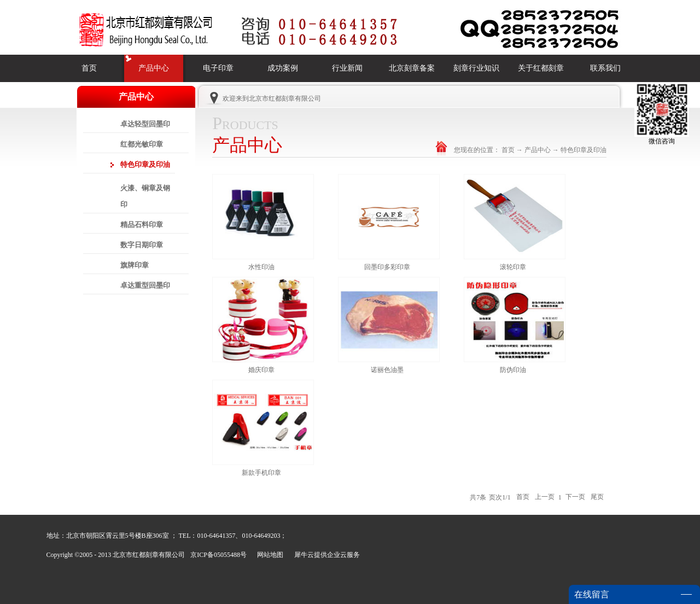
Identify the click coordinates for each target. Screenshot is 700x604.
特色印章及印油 (584, 150)
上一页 (545, 497)
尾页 (597, 497)
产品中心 (538, 150)
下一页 (575, 497)
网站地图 (269, 555)
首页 (89, 68)
